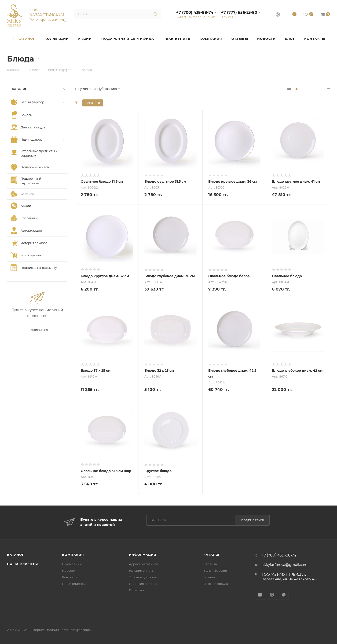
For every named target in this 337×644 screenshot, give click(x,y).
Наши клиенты (22, 564)
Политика (137, 590)
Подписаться (253, 520)
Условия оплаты (142, 571)
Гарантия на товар (144, 584)
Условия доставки (143, 577)
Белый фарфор (215, 571)
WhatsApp (284, 595)
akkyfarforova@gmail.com (285, 565)
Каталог (16, 555)
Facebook (260, 595)
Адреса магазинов (144, 564)
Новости (69, 571)
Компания (73, 555)
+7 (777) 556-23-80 (239, 13)
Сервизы (210, 564)
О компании (72, 564)
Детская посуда (216, 584)
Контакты (70, 577)
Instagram (272, 595)
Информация (143, 555)
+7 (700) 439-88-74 (195, 13)
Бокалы (209, 577)
